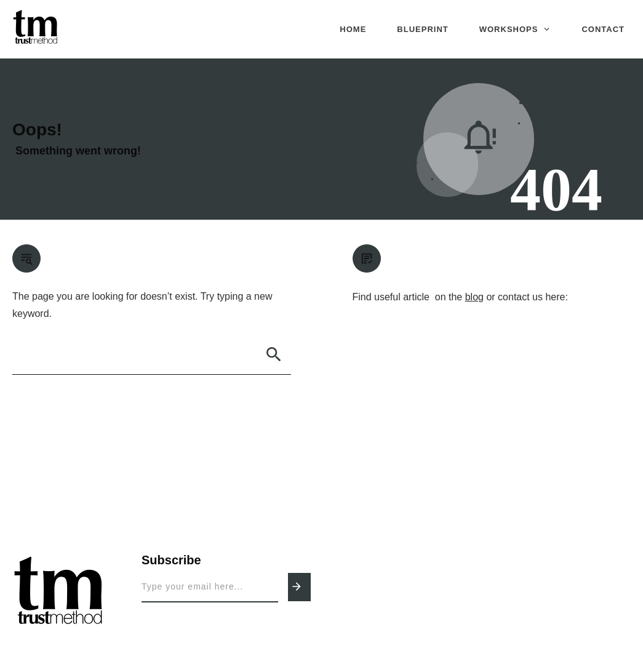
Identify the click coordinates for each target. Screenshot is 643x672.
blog (474, 297)
